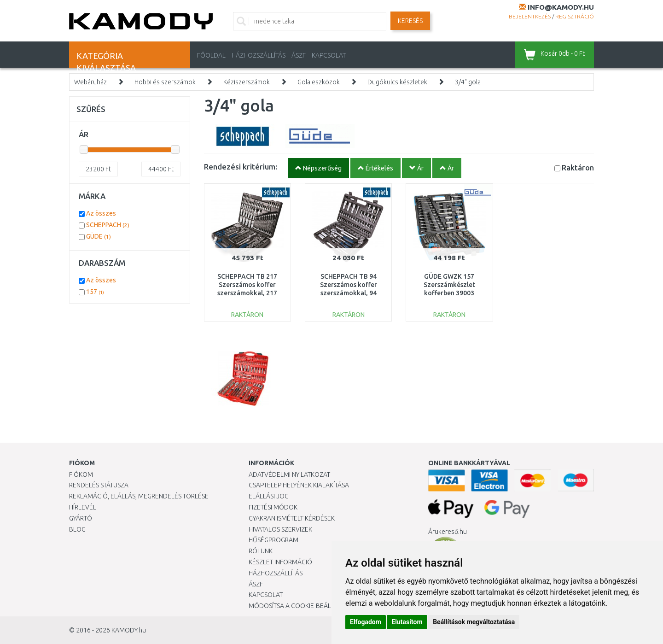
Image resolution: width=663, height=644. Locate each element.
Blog (77, 529)
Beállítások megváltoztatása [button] (474, 622)
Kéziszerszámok (247, 82)
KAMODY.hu (129, 630)
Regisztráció (575, 16)
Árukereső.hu (448, 532)
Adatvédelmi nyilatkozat (289, 474)
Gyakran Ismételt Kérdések (292, 518)
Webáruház (90, 82)
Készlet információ (280, 562)
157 (95, 292)
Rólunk (261, 551)
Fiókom (81, 474)
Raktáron (578, 167)
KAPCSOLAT (329, 55)
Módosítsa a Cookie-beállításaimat (306, 606)
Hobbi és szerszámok (165, 82)
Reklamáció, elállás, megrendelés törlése (139, 496)
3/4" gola (468, 82)
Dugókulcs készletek (397, 82)
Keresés (410, 21)
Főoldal (211, 55)
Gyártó (81, 518)
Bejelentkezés (530, 16)
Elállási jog (269, 496)
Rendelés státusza (99, 485)
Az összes (101, 213)
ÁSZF (299, 55)
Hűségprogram (273, 540)
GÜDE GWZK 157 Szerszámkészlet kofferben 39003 (449, 285)
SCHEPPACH (108, 225)
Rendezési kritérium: (241, 167)
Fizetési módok (273, 507)
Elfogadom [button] (366, 622)
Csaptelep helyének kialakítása (299, 485)
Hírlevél (83, 507)
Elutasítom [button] (407, 622)
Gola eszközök (319, 82)
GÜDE (99, 236)
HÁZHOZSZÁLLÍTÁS (259, 55)
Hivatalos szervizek (280, 529)
